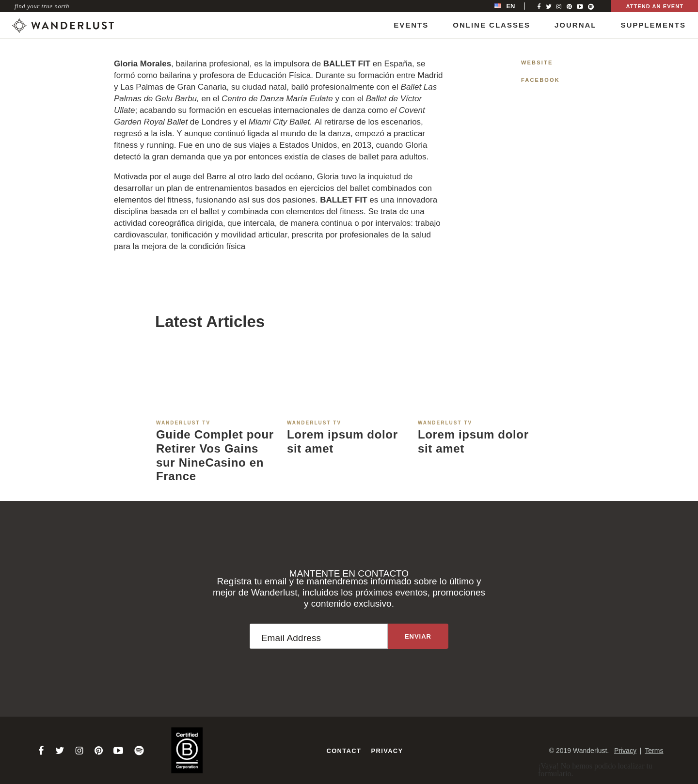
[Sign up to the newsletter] (418, 636)
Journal (576, 25)
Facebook (540, 80)
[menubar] (515, 6)
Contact (344, 751)
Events (411, 25)
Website (537, 63)
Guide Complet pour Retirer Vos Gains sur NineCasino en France (215, 455)
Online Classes (492, 25)
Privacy (387, 751)
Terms (654, 751)
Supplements (653, 25)
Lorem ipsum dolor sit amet (342, 441)
